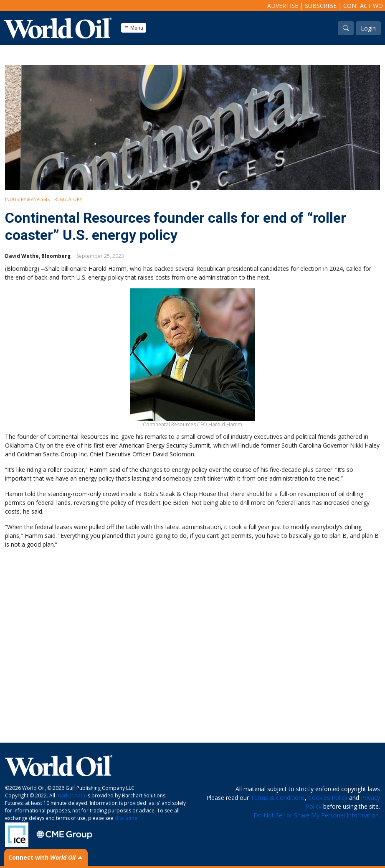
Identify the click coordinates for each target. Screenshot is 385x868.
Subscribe (321, 6)
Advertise (283, 6)
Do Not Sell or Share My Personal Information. (317, 815)
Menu (134, 28)
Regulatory (68, 199)
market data (71, 795)
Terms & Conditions (278, 798)
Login (368, 28)
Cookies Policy (328, 798)
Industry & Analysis (27, 199)
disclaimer (127, 818)
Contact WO (363, 6)
